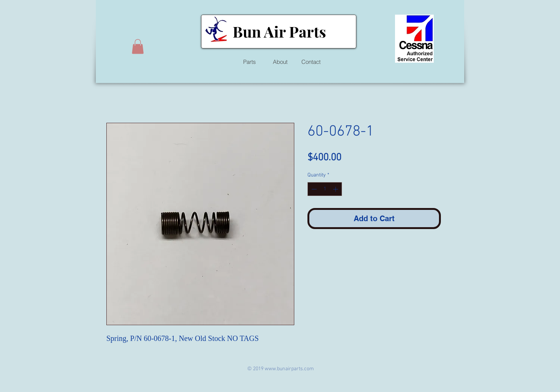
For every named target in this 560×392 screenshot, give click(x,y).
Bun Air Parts (279, 31)
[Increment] (336, 189)
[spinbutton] (325, 189)
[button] (138, 46)
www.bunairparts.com (289, 369)
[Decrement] (313, 189)
